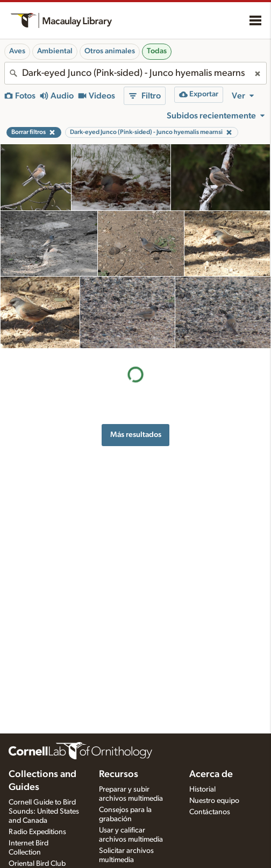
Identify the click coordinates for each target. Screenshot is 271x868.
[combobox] (135, 73)
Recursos (119, 774)
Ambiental (55, 51)
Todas (157, 51)
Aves (17, 51)
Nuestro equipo (214, 801)
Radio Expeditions (37, 832)
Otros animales (110, 51)
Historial (202, 789)
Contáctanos (210, 812)
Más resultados (136, 435)
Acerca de (211, 774)
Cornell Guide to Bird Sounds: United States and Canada (44, 811)
